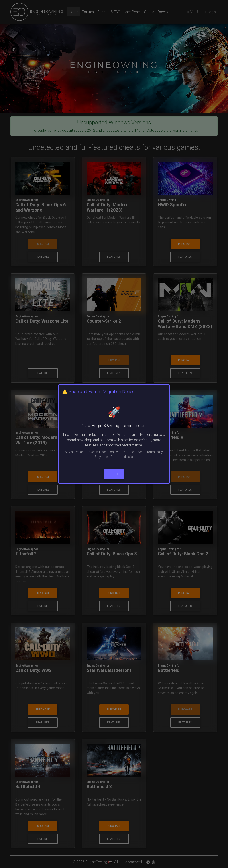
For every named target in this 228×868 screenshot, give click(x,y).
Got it (114, 474)
